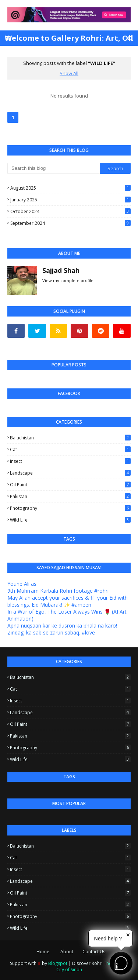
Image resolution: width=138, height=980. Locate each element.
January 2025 (70, 200)
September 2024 (70, 223)
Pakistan (70, 496)
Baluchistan (70, 438)
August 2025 (70, 188)
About (67, 952)
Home (43, 952)
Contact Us (94, 952)
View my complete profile (68, 280)
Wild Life (70, 520)
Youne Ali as (22, 584)
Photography (70, 508)
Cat (70, 449)
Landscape (70, 473)
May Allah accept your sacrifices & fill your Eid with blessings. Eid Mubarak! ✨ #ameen (68, 601)
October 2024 (70, 211)
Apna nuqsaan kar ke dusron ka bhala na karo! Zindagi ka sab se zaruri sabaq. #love (62, 629)
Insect (70, 461)
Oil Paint (70, 485)
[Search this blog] (54, 168)
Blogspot (58, 963)
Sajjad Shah (61, 270)
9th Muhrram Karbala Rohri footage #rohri (58, 591)
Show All (69, 73)
